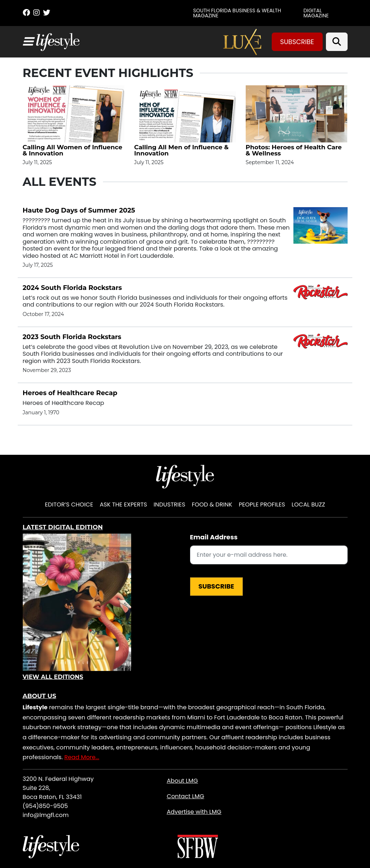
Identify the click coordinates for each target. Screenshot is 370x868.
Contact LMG (185, 796)
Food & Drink (212, 504)
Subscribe (297, 42)
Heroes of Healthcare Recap (70, 393)
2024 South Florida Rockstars (72, 288)
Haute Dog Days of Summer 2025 (79, 210)
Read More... (82, 757)
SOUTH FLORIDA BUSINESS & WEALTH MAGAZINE (237, 13)
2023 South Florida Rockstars (72, 337)
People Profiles (262, 504)
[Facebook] (26, 13)
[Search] (337, 42)
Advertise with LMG (194, 812)
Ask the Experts (123, 504)
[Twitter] (47, 13)
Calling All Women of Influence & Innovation (73, 150)
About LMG (182, 781)
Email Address (214, 537)
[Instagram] (36, 13)
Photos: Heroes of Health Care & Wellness (294, 150)
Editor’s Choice (69, 504)
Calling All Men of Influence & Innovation (181, 150)
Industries (169, 504)
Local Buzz (308, 504)
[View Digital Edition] (77, 602)
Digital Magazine (316, 13)
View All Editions (53, 677)
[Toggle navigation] (28, 42)
